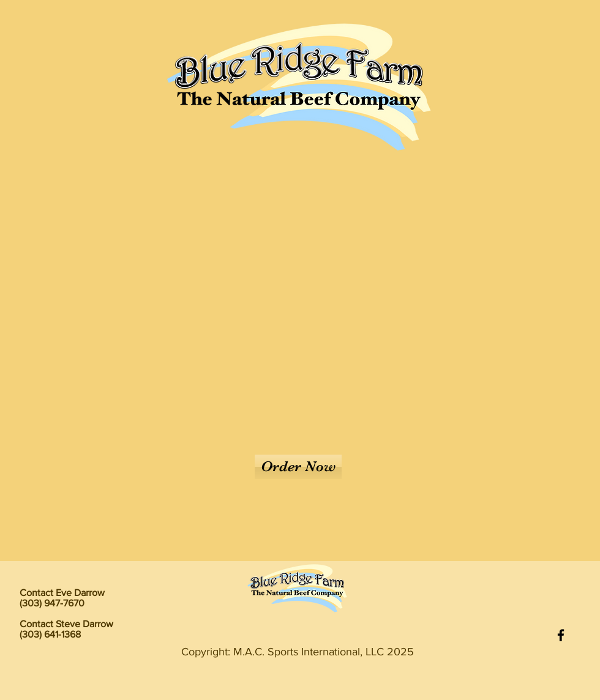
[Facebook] (561, 635)
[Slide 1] (300, 537)
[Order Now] (298, 467)
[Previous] (68, 267)
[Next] (532, 267)
